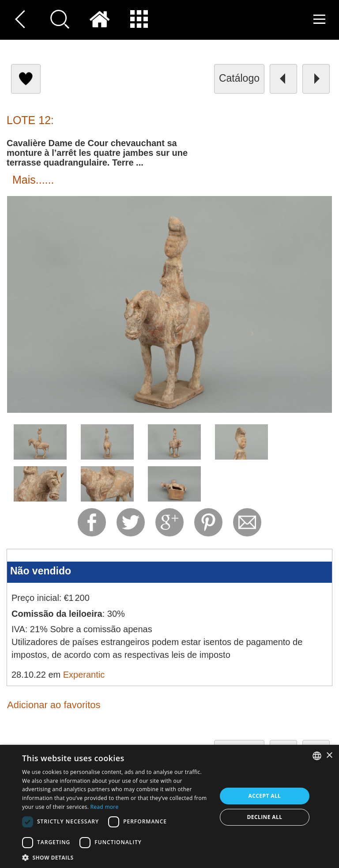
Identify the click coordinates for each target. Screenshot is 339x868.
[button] (117, 857)
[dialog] (169, 806)
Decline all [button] (265, 817)
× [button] (329, 756)
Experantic (84, 675)
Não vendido (41, 571)
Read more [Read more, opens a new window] (105, 807)
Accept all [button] (265, 796)
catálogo (239, 78)
